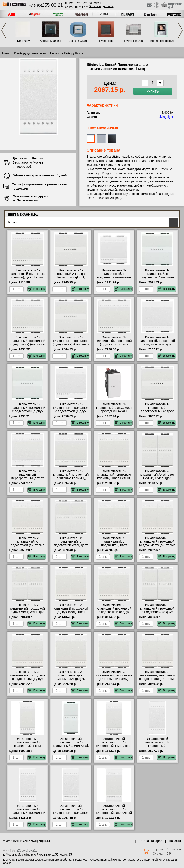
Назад (6, 53)
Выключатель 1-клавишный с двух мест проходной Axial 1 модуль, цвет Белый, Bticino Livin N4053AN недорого (114, 413)
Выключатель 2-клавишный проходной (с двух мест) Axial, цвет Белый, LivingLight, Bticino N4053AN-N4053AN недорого (28, 614)
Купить (153, 91)
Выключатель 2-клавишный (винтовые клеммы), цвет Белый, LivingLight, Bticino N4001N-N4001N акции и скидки (114, 480)
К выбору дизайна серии (30, 53)
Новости (175, 841)
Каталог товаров (150, 841)
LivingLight (106, 41)
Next (180, 30)
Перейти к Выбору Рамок (67, 53)
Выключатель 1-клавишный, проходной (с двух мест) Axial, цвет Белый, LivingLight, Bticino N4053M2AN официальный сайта (71, 346)
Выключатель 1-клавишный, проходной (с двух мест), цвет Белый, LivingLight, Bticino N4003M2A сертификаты (114, 346)
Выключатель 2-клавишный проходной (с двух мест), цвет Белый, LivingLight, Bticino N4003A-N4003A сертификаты (71, 614)
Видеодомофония (161, 41)
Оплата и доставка (101, 6)
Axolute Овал (78, 41)
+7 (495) (46, 5)
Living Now (23, 41)
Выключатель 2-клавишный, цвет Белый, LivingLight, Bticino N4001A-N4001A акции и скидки (71, 679)
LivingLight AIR (134, 41)
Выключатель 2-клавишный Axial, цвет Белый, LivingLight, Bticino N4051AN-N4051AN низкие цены (157, 478)
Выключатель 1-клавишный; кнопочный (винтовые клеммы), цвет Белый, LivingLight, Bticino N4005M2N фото (71, 478)
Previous (4, 30)
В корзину (37, 289)
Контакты (95, 3)
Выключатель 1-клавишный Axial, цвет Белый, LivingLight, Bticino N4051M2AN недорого (71, 277)
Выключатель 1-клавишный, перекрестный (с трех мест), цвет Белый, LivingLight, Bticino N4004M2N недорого (28, 480)
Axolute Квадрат (50, 41)
